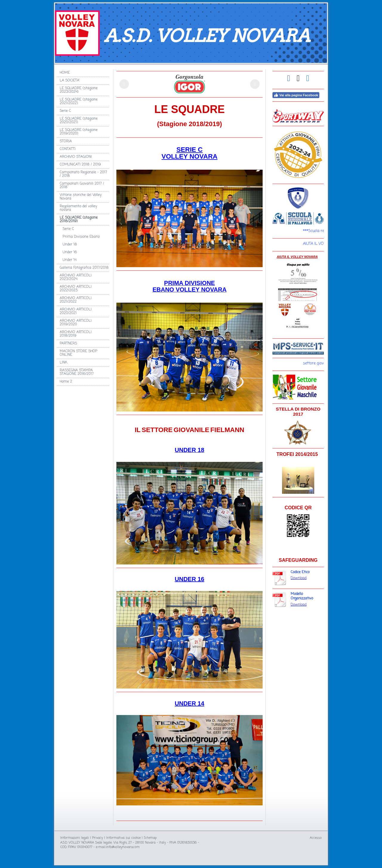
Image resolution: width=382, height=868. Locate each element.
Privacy (98, 838)
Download (299, 578)
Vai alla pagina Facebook (296, 95)
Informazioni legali (75, 838)
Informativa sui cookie (123, 838)
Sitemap (150, 838)
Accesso (316, 838)
